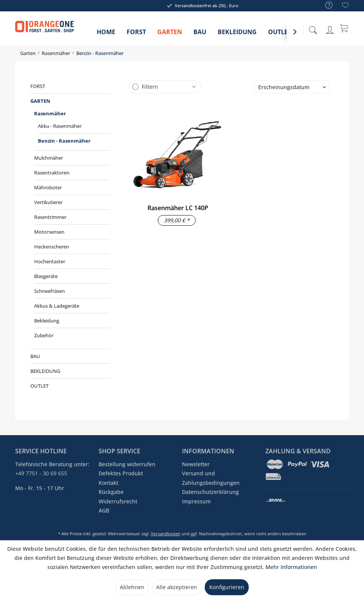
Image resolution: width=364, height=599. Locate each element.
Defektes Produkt (121, 473)
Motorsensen (49, 232)
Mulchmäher (49, 158)
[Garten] (170, 34)
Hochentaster (50, 261)
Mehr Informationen (291, 567)
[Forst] (136, 34)
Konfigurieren (227, 587)
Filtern (150, 87)
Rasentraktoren (52, 173)
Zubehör (44, 335)
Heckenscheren (52, 247)
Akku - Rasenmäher (60, 126)
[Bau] (200, 34)
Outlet (39, 386)
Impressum (196, 501)
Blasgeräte (46, 276)
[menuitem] (325, 6)
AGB (104, 510)
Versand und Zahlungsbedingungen (211, 478)
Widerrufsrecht (118, 501)
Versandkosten (166, 534)
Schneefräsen (49, 291)
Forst (38, 86)
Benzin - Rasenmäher (64, 141)
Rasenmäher (50, 113)
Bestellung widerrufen (127, 464)
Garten (40, 101)
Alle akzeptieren (177, 587)
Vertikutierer (48, 202)
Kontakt (108, 483)
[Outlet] (280, 34)
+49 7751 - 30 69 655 (41, 473)
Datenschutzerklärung (210, 492)
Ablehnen (132, 587)
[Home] (106, 34)
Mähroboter (48, 187)
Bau (35, 356)
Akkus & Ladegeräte (57, 306)
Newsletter (196, 464)
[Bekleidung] (237, 34)
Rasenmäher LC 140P (178, 208)
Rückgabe (111, 492)
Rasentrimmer (50, 217)
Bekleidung (47, 321)
